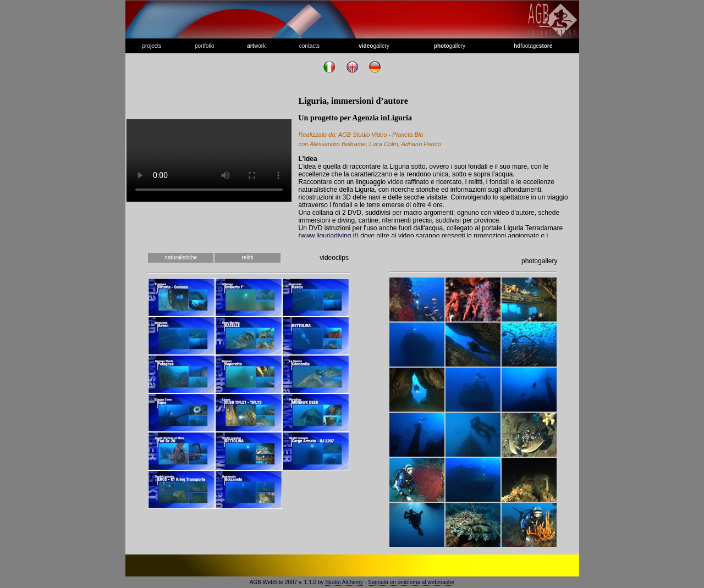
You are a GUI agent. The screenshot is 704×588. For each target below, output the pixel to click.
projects (152, 46)
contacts (309, 46)
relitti (248, 257)
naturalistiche (181, 257)
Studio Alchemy (344, 582)
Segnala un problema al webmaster (411, 582)
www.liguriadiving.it (329, 236)
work (256, 46)
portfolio (205, 46)
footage (533, 46)
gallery (374, 46)
